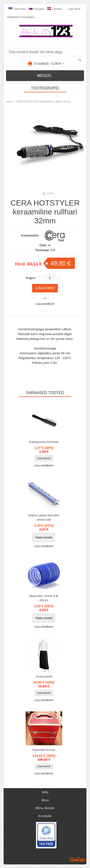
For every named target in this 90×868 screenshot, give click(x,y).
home (9, 101)
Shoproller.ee (78, 860)
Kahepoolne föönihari (44, 442)
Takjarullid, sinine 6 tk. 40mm (44, 598)
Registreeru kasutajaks (21, 17)
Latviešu (55, 9)
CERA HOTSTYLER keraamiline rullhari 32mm (43, 101)
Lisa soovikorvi (45, 304)
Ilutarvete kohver (44, 750)
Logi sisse (75, 9)
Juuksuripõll (44, 676)
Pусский (36, 9)
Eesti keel (17, 9)
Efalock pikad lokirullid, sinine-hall (44, 517)
